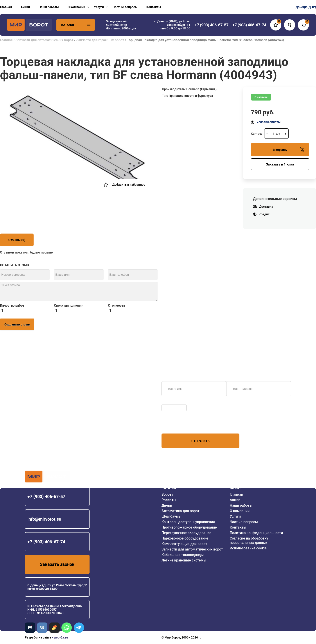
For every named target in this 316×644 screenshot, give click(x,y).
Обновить (170, 402)
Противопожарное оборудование (189, 527)
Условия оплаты (268, 122)
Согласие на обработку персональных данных (249, 541)
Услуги (99, 7)
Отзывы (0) (17, 240)
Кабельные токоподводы (183, 555)
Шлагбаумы (171, 516)
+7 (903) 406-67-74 (46, 542)
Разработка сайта (38, 637)
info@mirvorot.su (44, 519)
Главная (6, 7)
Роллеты (169, 500)
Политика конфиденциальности (256, 533)
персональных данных (178, 425)
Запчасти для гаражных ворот (100, 40)
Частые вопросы (125, 7)
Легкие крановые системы (184, 560)
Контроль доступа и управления (188, 522)
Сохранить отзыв (17, 324)
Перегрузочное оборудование (186, 533)
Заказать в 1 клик (280, 164)
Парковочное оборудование (185, 538)
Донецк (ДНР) (306, 7)
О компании (76, 7)
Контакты (154, 7)
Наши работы (49, 7)
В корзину (289, 150)
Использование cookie (248, 548)
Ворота (167, 494)
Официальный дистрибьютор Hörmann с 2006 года (121, 25)
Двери (167, 505)
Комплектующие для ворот (184, 544)
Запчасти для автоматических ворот (44, 40)
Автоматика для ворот (180, 511)
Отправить (200, 441)
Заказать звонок (57, 564)
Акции (25, 7)
